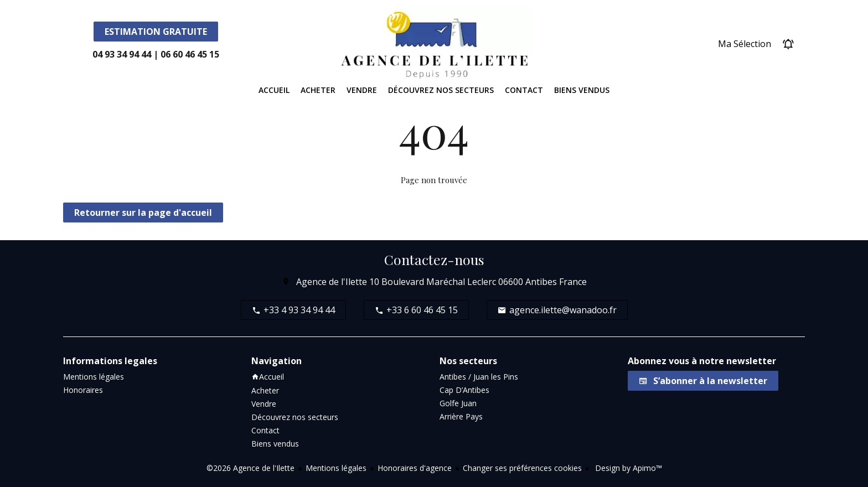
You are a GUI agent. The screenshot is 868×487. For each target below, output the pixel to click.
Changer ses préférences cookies (522, 468)
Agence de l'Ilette (332, 282)
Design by (627, 468)
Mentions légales (336, 468)
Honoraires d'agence (415, 468)
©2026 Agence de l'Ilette (250, 468)
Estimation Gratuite (156, 32)
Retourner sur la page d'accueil (143, 213)
